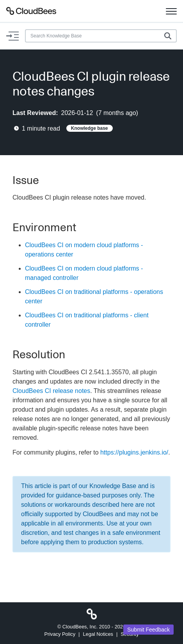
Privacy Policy (60, 634)
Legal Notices (98, 634)
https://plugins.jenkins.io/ (134, 452)
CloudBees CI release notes (51, 391)
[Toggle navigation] (171, 11)
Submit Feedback (148, 630)
